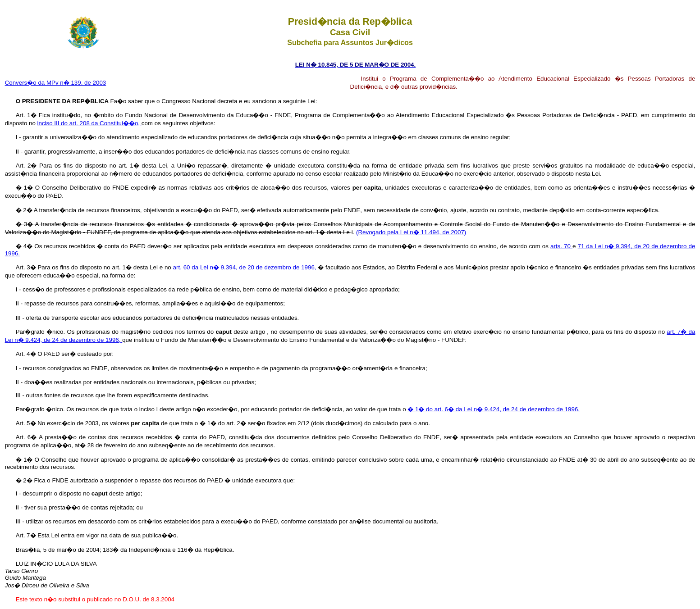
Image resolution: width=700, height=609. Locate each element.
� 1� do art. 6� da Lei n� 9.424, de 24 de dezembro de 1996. (494, 409)
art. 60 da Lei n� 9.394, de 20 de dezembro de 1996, (246, 267)
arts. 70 (561, 246)
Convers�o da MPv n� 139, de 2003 (56, 83)
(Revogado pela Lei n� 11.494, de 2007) (411, 232)
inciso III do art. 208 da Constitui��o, (89, 123)
